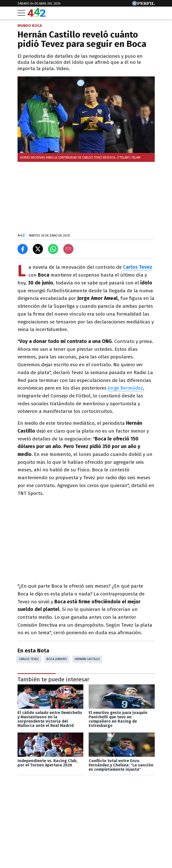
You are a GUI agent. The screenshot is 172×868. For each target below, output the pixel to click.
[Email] (68, 249)
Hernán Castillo (87, 659)
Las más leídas (37, 852)
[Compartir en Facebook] (23, 249)
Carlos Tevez (138, 267)
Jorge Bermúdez (125, 388)
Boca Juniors (57, 659)
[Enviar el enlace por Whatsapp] (53, 249)
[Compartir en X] (38, 249)
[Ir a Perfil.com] (143, 4)
